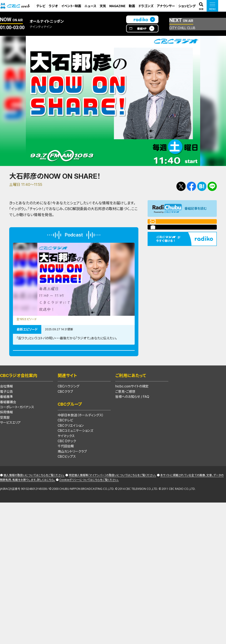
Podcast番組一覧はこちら (74, 364)
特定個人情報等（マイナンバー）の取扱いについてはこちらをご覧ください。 (112, 494)
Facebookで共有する (191, 186)
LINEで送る (212, 186)
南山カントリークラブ (72, 470)
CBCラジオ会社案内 (19, 394)
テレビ (41, 6)
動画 (132, 6)
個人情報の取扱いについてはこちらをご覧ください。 (34, 494)
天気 (103, 6)
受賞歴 (5, 436)
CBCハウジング (68, 405)
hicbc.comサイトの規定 (132, 405)
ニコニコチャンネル (173, 236)
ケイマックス (66, 455)
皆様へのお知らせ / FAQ (132, 416)
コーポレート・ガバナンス (17, 426)
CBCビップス (67, 475)
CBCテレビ (65, 439)
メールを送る (168, 224)
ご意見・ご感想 (125, 410)
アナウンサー (166, 6)
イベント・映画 (71, 6)
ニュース (90, 6)
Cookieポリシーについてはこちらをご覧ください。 (89, 498)
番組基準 (6, 416)
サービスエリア (10, 441)
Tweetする (181, 186)
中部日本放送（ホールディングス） (81, 434)
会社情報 (6, 405)
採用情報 (6, 431)
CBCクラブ (65, 410)
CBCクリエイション (71, 444)
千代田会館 (66, 465)
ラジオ (53, 6)
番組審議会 (8, 421)
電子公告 (6, 410)
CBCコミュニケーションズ (75, 449)
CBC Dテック (67, 460)
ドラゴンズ (146, 6)
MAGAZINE (117, 6)
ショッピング (187, 6)
